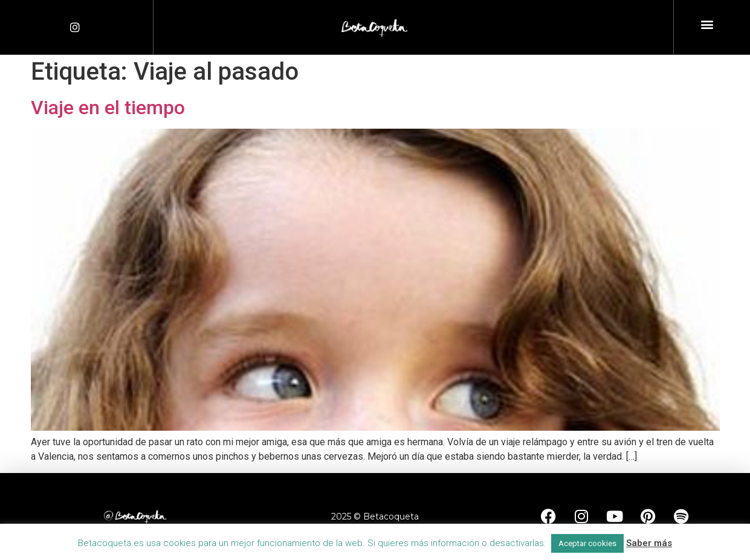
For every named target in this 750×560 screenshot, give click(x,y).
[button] (707, 24)
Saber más (649, 543)
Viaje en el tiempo (108, 108)
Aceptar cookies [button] (587, 543)
